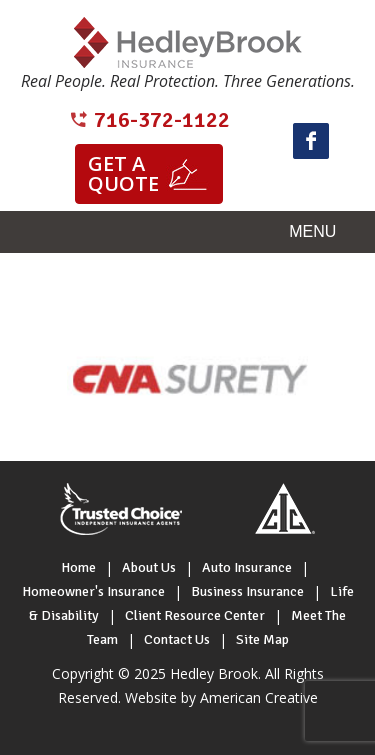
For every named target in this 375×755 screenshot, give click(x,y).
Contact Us (177, 639)
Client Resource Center (195, 615)
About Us (149, 567)
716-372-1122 (162, 119)
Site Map (262, 639)
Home (78, 567)
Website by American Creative (221, 697)
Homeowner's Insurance (93, 591)
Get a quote (123, 173)
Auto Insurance (247, 567)
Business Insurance (247, 591)
